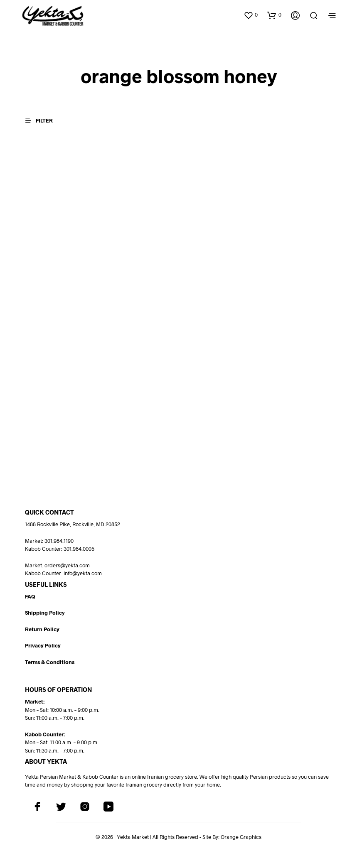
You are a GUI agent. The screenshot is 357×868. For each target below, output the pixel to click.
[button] (251, 15)
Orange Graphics (241, 837)
